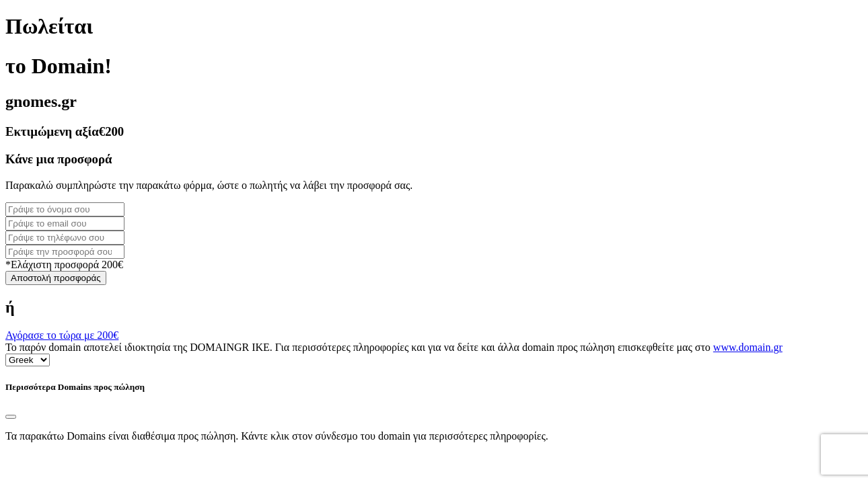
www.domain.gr (748, 347)
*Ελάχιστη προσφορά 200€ (64, 265)
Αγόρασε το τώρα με (62, 335)
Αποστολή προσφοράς (56, 278)
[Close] (11, 417)
